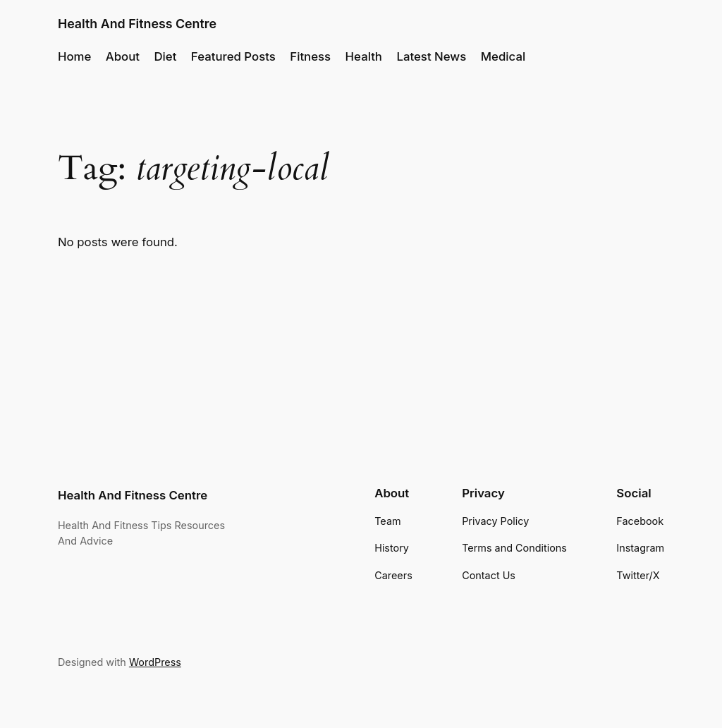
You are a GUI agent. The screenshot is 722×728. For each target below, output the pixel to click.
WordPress (155, 662)
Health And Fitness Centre (137, 24)
